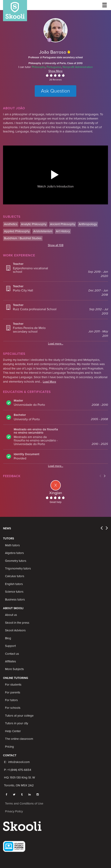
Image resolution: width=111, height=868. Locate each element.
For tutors (11, 700)
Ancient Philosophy (63, 224)
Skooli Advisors (15, 630)
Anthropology (88, 224)
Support (10, 646)
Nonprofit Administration (78, 67)
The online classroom (19, 739)
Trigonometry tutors (18, 568)
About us (11, 615)
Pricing (9, 747)
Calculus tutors (15, 576)
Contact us (12, 654)
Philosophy (38, 67)
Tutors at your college (19, 716)
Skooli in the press (17, 623)
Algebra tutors (14, 553)
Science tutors (14, 592)
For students (13, 685)
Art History (63, 231)
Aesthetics (11, 224)
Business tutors (15, 599)
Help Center (13, 731)
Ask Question (55, 91)
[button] (55, 174)
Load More (49, 382)
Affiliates (10, 661)
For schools (13, 708)
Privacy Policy (14, 811)
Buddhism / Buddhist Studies (23, 238)
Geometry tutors (16, 561)
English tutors (14, 584)
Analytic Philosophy (34, 224)
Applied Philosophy (17, 231)
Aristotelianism (43, 231)
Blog (8, 638)
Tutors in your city (17, 723)
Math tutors (12, 545)
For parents (13, 692)
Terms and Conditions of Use (24, 803)
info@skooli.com (19, 762)
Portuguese (54, 67)
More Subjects (14, 669)
